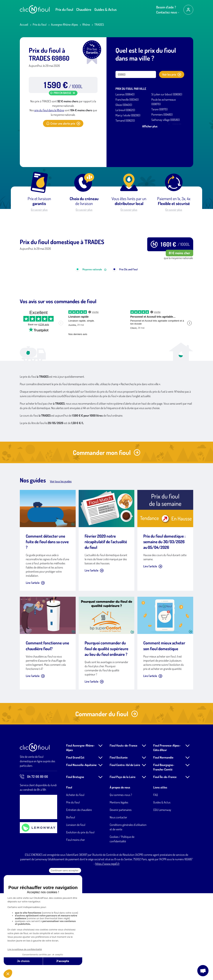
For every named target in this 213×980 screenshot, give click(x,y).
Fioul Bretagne (75, 864)
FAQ (156, 882)
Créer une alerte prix (63, 123)
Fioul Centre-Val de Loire (125, 852)
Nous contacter (118, 904)
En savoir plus (39, 210)
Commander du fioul (107, 801)
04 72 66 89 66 (34, 863)
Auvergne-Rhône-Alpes (64, 25)
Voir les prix (172, 74)
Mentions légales (119, 889)
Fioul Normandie (163, 844)
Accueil (24, 25)
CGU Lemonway (162, 897)
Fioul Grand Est (75, 844)
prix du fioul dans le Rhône (49, 110)
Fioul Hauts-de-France (124, 832)
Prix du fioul (64, 9)
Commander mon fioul (107, 539)
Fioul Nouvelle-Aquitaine (81, 852)
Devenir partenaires (121, 897)
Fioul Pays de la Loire (123, 864)
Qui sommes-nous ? (121, 882)
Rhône (86, 25)
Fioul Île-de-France (165, 864)
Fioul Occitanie (119, 844)
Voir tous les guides (61, 568)
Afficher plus (150, 126)
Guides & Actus (105, 9)
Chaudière (84, 9)
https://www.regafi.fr (107, 950)
